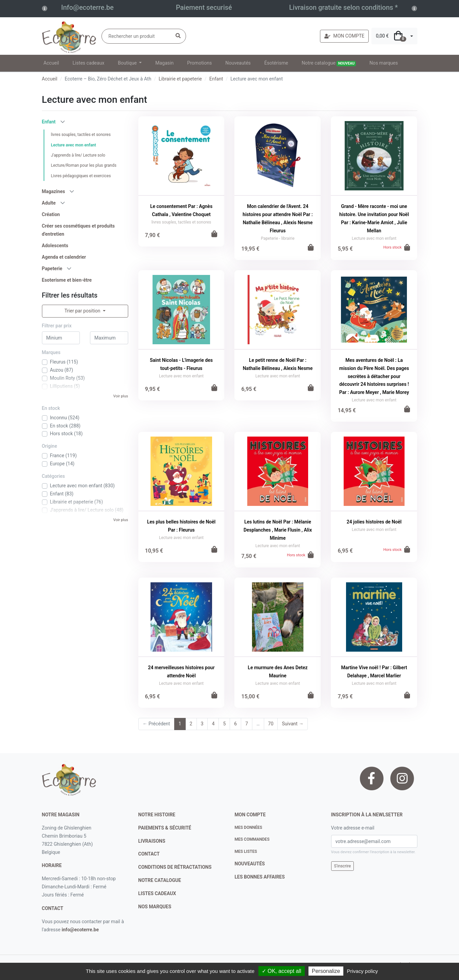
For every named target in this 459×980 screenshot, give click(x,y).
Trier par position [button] (83, 311)
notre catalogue (160, 880)
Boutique (128, 63)
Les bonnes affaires (260, 877)
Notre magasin (61, 815)
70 (271, 724)
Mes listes (246, 851)
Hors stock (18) (66, 434)
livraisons (152, 841)
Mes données (249, 827)
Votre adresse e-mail (353, 828)
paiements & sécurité (165, 828)
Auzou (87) (62, 370)
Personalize (326, 971)
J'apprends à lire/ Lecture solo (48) (87, 510)
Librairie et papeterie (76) (77, 502)
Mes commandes (252, 839)
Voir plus (121, 396)
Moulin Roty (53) (67, 378)
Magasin (164, 63)
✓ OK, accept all (282, 971)
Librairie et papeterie (180, 79)
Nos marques (384, 63)
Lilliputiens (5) (65, 386)
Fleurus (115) (64, 362)
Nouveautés (238, 63)
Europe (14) (62, 464)
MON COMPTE (344, 36)
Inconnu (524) (65, 418)
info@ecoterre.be (80, 930)
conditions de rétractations (175, 867)
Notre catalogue (329, 63)
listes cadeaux (157, 893)
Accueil (51, 63)
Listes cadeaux (89, 63)
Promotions (199, 63)
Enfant (216, 79)
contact (53, 908)
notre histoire (157, 815)
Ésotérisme (276, 63)
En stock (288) (65, 426)
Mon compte (250, 815)
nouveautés (250, 864)
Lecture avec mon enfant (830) (83, 486)
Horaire (52, 865)
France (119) (63, 456)
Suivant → (293, 724)
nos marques (155, 907)
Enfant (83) (62, 494)
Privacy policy (363, 971)
